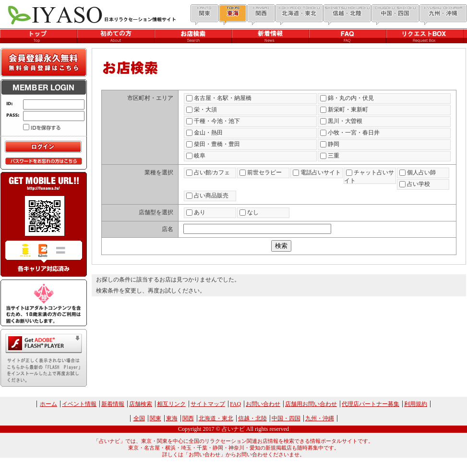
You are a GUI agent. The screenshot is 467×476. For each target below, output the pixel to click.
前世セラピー (261, 172)
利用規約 (416, 404)
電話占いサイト (317, 172)
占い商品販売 (207, 195)
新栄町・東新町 (344, 110)
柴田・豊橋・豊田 (213, 144)
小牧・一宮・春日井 (350, 133)
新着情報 (113, 404)
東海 (172, 418)
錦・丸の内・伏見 (347, 98)
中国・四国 (286, 418)
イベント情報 (79, 404)
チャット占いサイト (369, 177)
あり (196, 212)
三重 (330, 156)
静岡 (330, 144)
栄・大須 (202, 110)
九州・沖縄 (320, 418)
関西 (188, 418)
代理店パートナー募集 (371, 404)
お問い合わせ (263, 404)
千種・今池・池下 (213, 121)
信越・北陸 (252, 418)
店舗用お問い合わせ (311, 404)
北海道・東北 (216, 418)
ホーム (48, 404)
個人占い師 (418, 172)
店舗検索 (141, 404)
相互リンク (171, 404)
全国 (139, 418)
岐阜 (196, 156)
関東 (156, 418)
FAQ (235, 404)
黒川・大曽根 (341, 121)
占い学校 (415, 184)
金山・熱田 (204, 133)
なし (249, 212)
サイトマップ (208, 404)
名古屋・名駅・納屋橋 (219, 98)
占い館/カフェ (208, 172)
